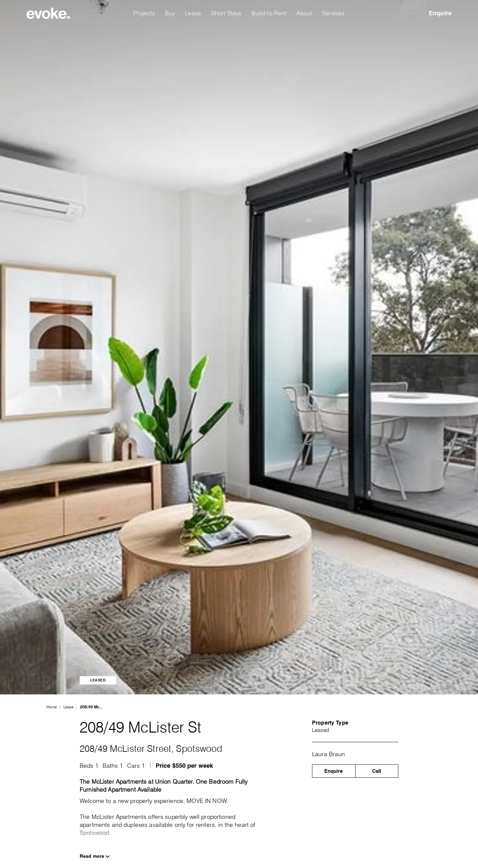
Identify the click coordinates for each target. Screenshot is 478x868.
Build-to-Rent (269, 13)
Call (377, 771)
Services (333, 13)
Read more (95, 856)
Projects (144, 13)
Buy (170, 13)
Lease (193, 13)
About (304, 13)
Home (52, 707)
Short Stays (226, 13)
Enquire (440, 13)
